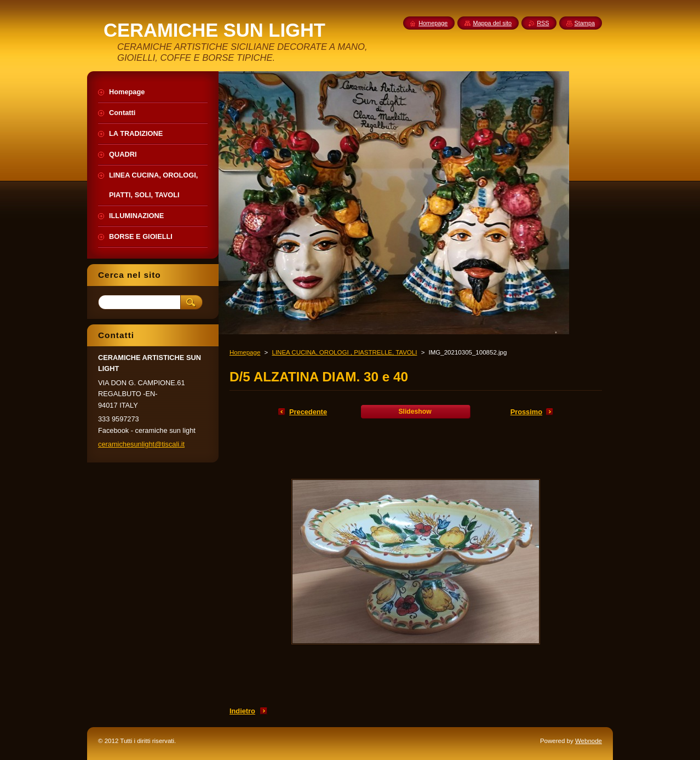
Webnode (589, 741)
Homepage (245, 352)
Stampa (585, 23)
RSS (543, 23)
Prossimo (526, 412)
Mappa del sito (492, 23)
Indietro (242, 711)
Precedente (308, 412)
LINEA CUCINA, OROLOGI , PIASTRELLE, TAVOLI (344, 352)
